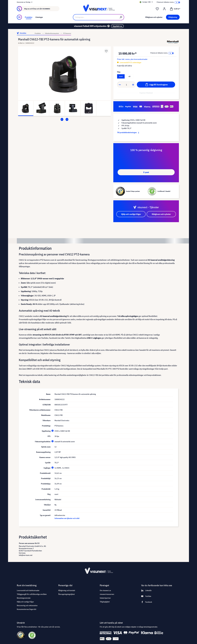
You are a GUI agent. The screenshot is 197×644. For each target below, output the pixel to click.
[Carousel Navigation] (64, 119)
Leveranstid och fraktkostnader (28, 590)
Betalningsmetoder (24, 598)
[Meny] (19, 17)
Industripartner (105, 598)
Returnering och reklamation (27, 605)
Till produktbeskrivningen (129, 132)
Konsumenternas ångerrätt (27, 609)
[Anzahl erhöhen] (133, 85)
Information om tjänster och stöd (67, 518)
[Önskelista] (157, 9)
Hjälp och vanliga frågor (25, 602)
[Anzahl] (127, 85)
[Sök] (121, 17)
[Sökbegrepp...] (95, 17)
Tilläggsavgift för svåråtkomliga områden (32, 594)
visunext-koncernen (107, 594)
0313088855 (46, 9)
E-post (146, 172)
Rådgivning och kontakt (67, 590)
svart (121, 76)
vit (129, 76)
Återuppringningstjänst (67, 594)
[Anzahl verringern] (120, 85)
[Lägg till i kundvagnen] (156, 85)
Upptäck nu (117, 26)
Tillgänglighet (105, 602)
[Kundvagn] (175, 9)
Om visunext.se (105, 590)
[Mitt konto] (164, 9)
